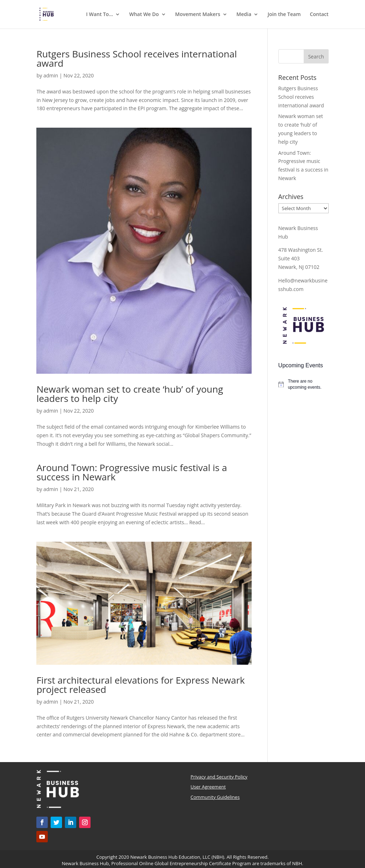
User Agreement (208, 787)
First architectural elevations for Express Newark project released (140, 685)
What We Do (144, 15)
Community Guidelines (215, 797)
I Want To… (100, 15)
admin (51, 75)
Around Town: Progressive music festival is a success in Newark (132, 472)
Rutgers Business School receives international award (137, 58)
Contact (319, 15)
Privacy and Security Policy (219, 777)
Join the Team (284, 15)
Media (244, 15)
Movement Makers (197, 15)
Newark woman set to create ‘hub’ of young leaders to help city (130, 394)
